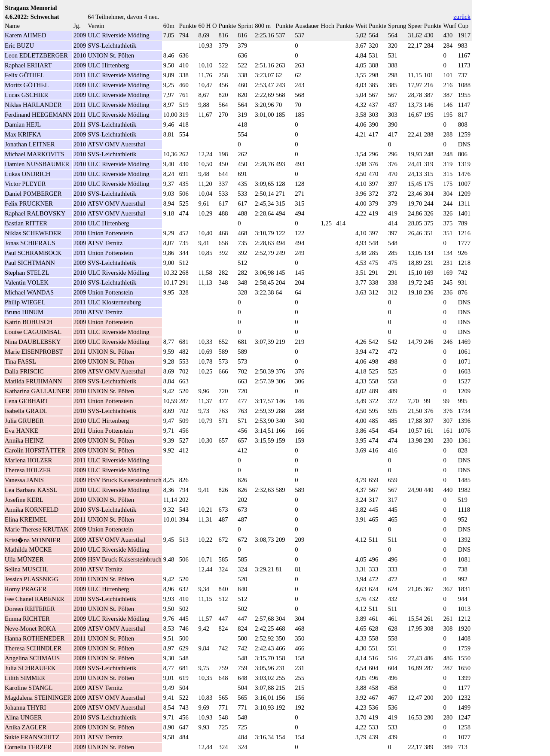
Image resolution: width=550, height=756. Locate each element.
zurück (462, 17)
